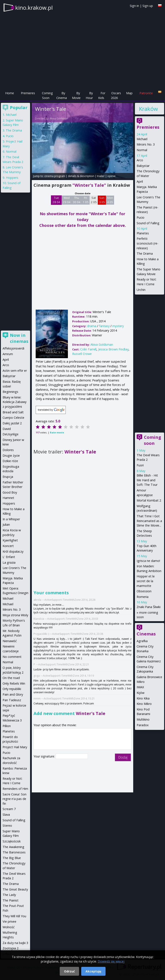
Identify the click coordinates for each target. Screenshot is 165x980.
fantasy (104, 326)
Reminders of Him (15, 789)
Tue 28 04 (56, 200)
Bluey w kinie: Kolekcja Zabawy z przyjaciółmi (15, 402)
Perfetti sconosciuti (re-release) (147, 243)
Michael (142, 139)
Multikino (143, 719)
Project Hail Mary (15, 747)
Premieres (28, 93)
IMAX (140, 687)
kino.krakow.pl (34, 8)
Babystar (143, 166)
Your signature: (45, 756)
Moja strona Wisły (15, 615)
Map (129, 93)
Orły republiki (12, 689)
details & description (81, 176)
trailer (101, 176)
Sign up (148, 6)
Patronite (146, 93)
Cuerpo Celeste (13, 418)
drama (92, 326)
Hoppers (12, 178)
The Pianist (11, 900)
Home (10, 93)
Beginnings (10, 392)
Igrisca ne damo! (148, 561)
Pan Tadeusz (12, 700)
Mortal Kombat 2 (149, 500)
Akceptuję (93, 971)
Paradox (143, 725)
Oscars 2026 (116, 95)
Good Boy (10, 492)
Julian (6, 524)
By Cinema (62, 95)
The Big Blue (12, 858)
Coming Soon (47, 95)
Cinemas (146, 634)
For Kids (102, 95)
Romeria (143, 597)
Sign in (134, 6)
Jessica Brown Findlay (113, 349)
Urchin (141, 290)
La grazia (9, 562)
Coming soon (153, 440)
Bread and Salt (13, 412)
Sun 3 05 (102, 200)
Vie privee (9, 921)
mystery (118, 326)
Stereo (7, 826)
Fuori (140, 465)
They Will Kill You (14, 916)
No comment (12, 657)
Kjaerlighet (10, 540)
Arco (140, 160)
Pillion (7, 726)
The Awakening (13, 847)
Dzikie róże (10, 461)
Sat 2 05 (94, 200)
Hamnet (8, 498)
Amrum (8, 354)
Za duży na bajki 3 (15, 943)
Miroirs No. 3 (146, 144)
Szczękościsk (12, 841)
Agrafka (142, 641)
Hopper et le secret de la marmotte (146, 581)
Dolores (8, 450)
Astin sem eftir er (15, 371)
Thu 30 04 (77, 200)
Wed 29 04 (67, 200)
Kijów (141, 693)
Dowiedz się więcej (111, 961)
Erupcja (8, 477)
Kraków (148, 109)
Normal (142, 150)
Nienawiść (10, 641)
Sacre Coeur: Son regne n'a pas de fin (15, 799)
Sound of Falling (148, 223)
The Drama (145, 253)
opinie (112, 176)
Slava (6, 815)
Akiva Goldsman (59, 118)
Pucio (141, 217)
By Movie (76, 95)
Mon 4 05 (110, 200)
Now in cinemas (19, 338)
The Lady (9, 895)
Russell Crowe (82, 354)
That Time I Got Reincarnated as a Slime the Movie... (149, 521)
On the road (11, 678)
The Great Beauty (15, 889)
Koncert (8, 546)
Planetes (143, 233)
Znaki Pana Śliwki (149, 607)
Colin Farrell (88, 349)
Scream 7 (9, 809)
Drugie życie (11, 456)
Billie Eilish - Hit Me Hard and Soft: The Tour (147, 480)
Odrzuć (69, 971)
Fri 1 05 (86, 200)
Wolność (9, 927)
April (140, 181)
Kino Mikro (144, 704)
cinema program (55, 176)
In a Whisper (11, 519)
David (7, 429)
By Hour (89, 95)
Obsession (144, 591)
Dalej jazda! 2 (12, 423)
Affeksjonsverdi (13, 348)
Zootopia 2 (11, 948)
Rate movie (57, 432)
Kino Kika (143, 698)
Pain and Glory (13, 694)
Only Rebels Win (14, 683)
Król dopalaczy (13, 551)
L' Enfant (9, 557)
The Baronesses (14, 852)
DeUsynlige (11, 434)
